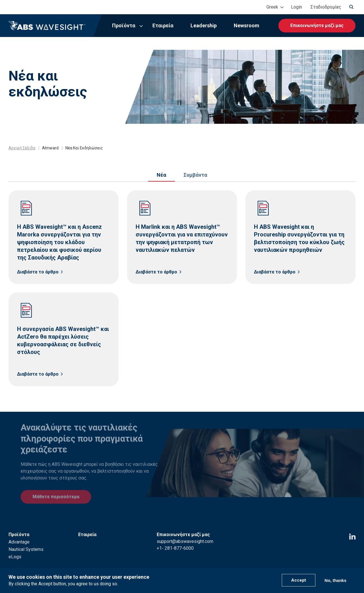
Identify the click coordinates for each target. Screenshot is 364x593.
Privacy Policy (264, 564)
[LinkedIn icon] (352, 529)
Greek (272, 7)
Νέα (162, 175)
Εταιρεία (163, 25)
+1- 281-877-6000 (175, 541)
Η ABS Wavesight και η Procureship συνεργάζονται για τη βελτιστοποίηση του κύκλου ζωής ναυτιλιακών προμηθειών (299, 238)
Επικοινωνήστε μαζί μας (317, 25)
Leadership (204, 25)
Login (296, 7)
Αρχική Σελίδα (22, 148)
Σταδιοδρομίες (326, 7)
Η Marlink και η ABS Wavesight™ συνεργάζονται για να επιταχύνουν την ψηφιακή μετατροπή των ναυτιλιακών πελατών (182, 238)
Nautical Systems (26, 542)
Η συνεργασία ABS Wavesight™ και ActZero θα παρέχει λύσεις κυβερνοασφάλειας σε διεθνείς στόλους (63, 340)
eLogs (15, 549)
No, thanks (335, 580)
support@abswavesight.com (185, 534)
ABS (351, 564)
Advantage (19, 534)
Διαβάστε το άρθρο (38, 272)
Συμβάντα (195, 175)
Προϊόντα (124, 25)
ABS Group (329, 564)
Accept (299, 580)
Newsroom (247, 25)
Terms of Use (298, 564)
